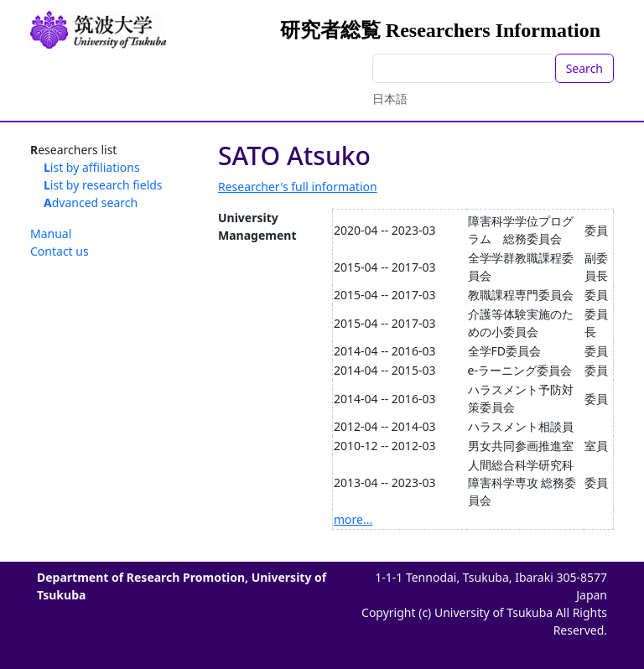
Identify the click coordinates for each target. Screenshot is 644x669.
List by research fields (103, 185)
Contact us (60, 251)
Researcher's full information (298, 187)
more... (353, 519)
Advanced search (91, 202)
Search (584, 68)
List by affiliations (92, 167)
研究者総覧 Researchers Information (440, 30)
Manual (51, 233)
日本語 (390, 99)
